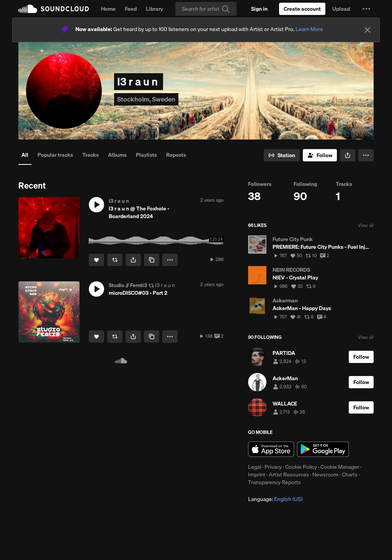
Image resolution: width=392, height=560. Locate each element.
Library (154, 9)
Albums (117, 155)
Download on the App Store (271, 449)
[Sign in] (259, 9)
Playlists (146, 155)
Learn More (309, 29)
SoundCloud (54, 9)
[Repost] (115, 260)
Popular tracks (55, 155)
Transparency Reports (274, 482)
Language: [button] (275, 499)
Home (108, 9)
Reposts (176, 155)
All (25, 155)
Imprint (257, 475)
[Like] (96, 260)
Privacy (273, 467)
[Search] (206, 9)
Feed (131, 9)
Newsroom (325, 475)
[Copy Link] (152, 260)
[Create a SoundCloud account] (302, 9)
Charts (350, 475)
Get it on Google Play (323, 449)
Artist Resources (289, 475)
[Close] (367, 30)
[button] (366, 9)
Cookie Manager (340, 467)
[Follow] (320, 155)
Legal (255, 467)
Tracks (91, 155)
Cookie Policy (301, 467)
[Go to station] (282, 155)
